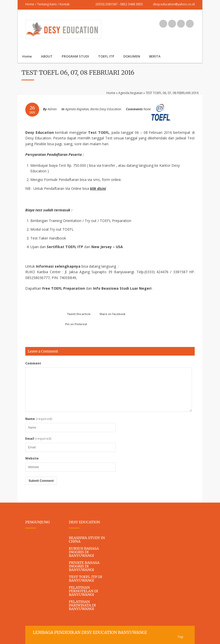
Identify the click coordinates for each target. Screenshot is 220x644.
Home (30, 4)
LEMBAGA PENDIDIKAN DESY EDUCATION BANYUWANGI (90, 632)
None (147, 109)
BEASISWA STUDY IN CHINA (87, 540)
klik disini (98, 188)
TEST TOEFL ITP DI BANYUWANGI (85, 579)
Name (39, 419)
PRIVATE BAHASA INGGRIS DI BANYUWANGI (84, 566)
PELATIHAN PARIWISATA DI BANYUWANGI (82, 605)
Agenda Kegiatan (130, 93)
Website (32, 458)
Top (180, 637)
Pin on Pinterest (76, 324)
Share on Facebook (112, 314)
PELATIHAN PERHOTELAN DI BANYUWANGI (83, 591)
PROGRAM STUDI (75, 56)
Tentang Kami (47, 4)
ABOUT (47, 56)
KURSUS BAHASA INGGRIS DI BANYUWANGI (84, 552)
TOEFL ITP (106, 56)
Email (38, 439)
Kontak (65, 4)
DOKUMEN (132, 56)
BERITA (155, 56)
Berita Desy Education (106, 109)
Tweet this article (79, 314)
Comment (33, 363)
